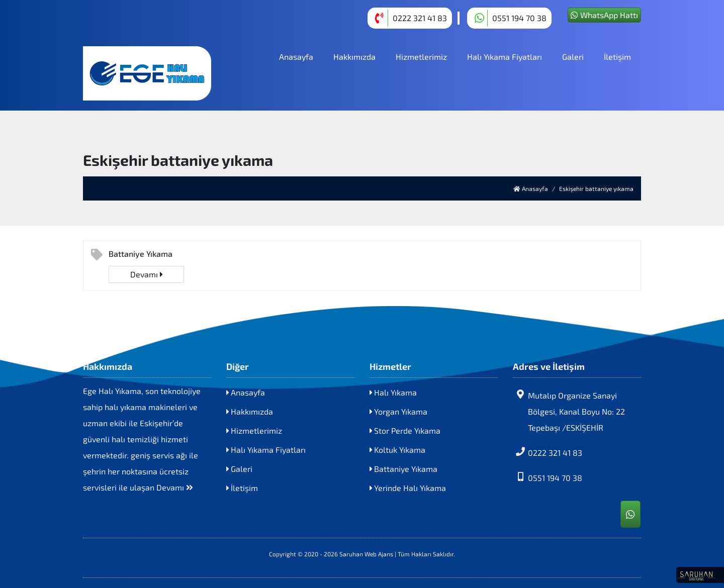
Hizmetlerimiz (421, 57)
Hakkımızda (354, 57)
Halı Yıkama (393, 392)
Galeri (573, 57)
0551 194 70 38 (548, 477)
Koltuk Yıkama (397, 450)
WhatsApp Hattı (604, 15)
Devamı (146, 274)
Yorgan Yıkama (398, 411)
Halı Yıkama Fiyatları (505, 57)
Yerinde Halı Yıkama (408, 488)
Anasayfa (296, 57)
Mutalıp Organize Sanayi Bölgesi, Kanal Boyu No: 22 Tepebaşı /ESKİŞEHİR (569, 411)
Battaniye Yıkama (141, 254)
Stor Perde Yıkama (405, 430)
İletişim (617, 57)
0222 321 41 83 (548, 452)
